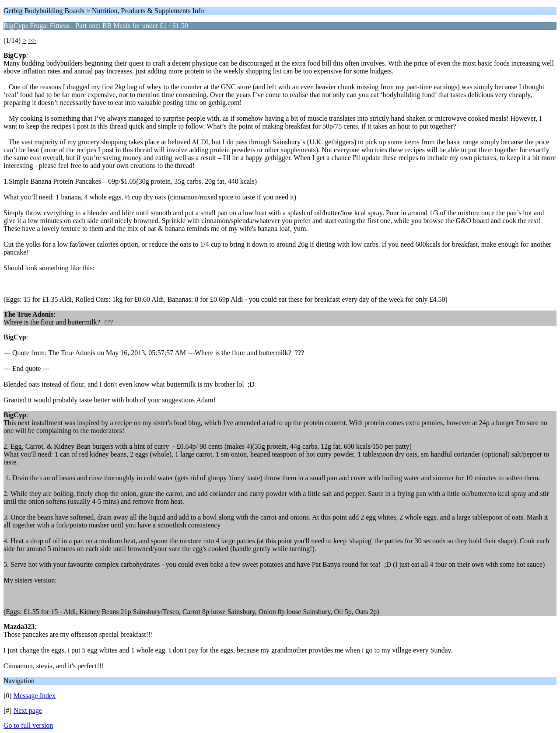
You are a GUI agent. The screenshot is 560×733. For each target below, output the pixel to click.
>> (32, 40)
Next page (28, 710)
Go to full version (28, 725)
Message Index (35, 696)
